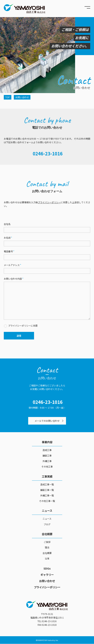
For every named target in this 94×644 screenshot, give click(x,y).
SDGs (47, 568)
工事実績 (47, 476)
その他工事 (47, 466)
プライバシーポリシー (49, 202)
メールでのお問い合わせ (47, 421)
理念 (47, 547)
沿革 (47, 558)
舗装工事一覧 (47, 490)
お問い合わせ (47, 581)
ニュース (47, 511)
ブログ (47, 524)
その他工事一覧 (47, 501)
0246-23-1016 (48, 153)
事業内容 (47, 442)
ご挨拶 (47, 542)
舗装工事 (47, 455)
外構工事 (47, 461)
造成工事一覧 (47, 484)
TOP (8, 97)
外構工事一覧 (47, 495)
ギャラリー (47, 575)
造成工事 (47, 450)
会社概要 (47, 534)
